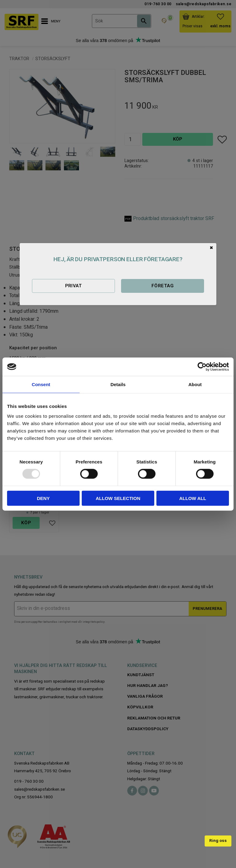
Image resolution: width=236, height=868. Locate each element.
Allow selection (118, 498)
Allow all (193, 498)
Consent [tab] (41, 384)
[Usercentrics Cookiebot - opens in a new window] (202, 367)
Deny (43, 498)
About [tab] (195, 384)
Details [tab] (118, 384)
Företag (163, 286)
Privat (74, 286)
